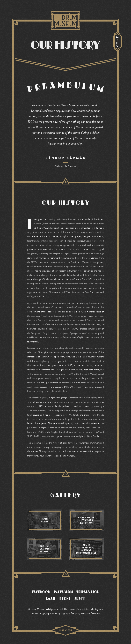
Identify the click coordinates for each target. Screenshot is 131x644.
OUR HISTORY (65, 45)
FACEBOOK (41, 592)
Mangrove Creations (90, 613)
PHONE (65, 599)
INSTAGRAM (63, 592)
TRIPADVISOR (88, 592)
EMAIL (51, 599)
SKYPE (80, 599)
